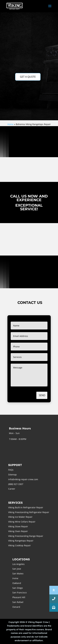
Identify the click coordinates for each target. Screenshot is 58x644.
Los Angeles (18, 564)
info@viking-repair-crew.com (23, 479)
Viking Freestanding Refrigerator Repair (29, 512)
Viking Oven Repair (18, 531)
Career (12, 489)
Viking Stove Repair (18, 526)
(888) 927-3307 (16, 484)
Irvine (15, 578)
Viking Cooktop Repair (19, 545)
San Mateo (18, 574)
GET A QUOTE (28, 77)
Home (10, 124)
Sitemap (12, 475)
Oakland (17, 583)
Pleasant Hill (19, 597)
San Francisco (19, 593)
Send (42, 395)
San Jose (17, 569)
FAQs (11, 470)
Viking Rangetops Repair (21, 541)
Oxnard (16, 607)
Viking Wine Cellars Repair (22, 522)
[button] (54, 607)
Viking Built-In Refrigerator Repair (26, 507)
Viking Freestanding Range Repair (26, 536)
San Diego (18, 588)
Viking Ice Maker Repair (20, 517)
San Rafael (18, 602)
